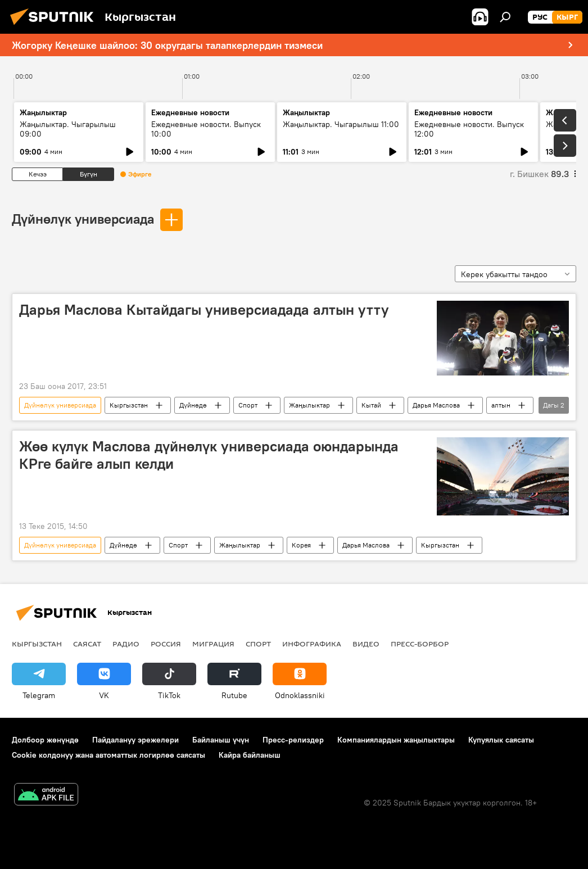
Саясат (87, 644)
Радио (126, 644)
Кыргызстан (129, 405)
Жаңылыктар (309, 405)
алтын (501, 405)
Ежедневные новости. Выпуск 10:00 (206, 129)
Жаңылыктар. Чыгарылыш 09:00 (68, 129)
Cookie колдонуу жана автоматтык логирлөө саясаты (108, 755)
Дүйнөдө (193, 405)
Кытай (371, 405)
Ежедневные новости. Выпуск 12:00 (469, 129)
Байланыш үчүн (221, 740)
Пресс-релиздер (293, 740)
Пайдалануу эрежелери (135, 740)
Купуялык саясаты (501, 740)
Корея (301, 545)
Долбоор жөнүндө (45, 740)
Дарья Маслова (436, 405)
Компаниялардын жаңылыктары (396, 740)
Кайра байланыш (250, 755)
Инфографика (312, 644)
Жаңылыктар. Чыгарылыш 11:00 (341, 124)
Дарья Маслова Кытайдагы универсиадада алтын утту (204, 310)
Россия (166, 644)
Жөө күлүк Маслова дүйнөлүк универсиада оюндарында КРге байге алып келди (209, 455)
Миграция (213, 644)
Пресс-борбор (420, 644)
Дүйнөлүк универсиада (83, 219)
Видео (366, 644)
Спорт (248, 405)
